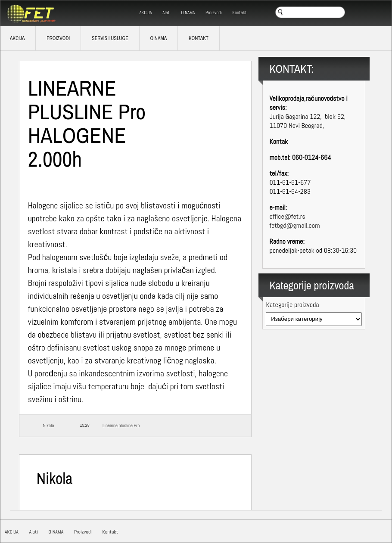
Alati (166, 12)
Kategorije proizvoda (292, 305)
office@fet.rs (287, 216)
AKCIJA (145, 12)
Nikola (49, 425)
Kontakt (239, 12)
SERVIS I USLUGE (110, 38)
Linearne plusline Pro (121, 425)
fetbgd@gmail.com (294, 225)
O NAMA (188, 12)
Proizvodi (214, 12)
